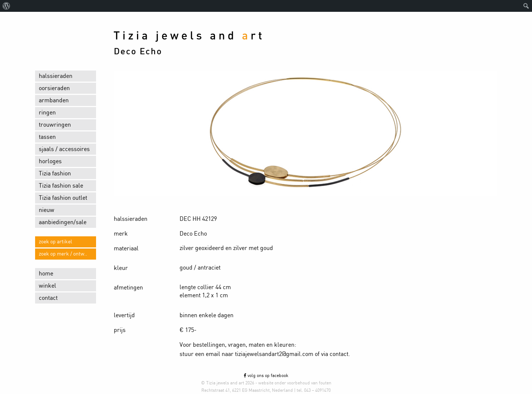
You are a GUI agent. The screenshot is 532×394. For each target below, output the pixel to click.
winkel (47, 286)
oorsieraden (54, 88)
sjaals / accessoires (64, 149)
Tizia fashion (55, 174)
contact (48, 298)
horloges (50, 161)
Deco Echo (138, 52)
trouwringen (55, 125)
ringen (47, 113)
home (46, 274)
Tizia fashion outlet (63, 198)
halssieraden (56, 76)
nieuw (47, 210)
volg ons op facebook (266, 376)
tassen (47, 137)
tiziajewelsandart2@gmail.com (274, 354)
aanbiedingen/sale (63, 222)
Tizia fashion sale (61, 186)
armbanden (54, 100)
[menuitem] (6, 6)
